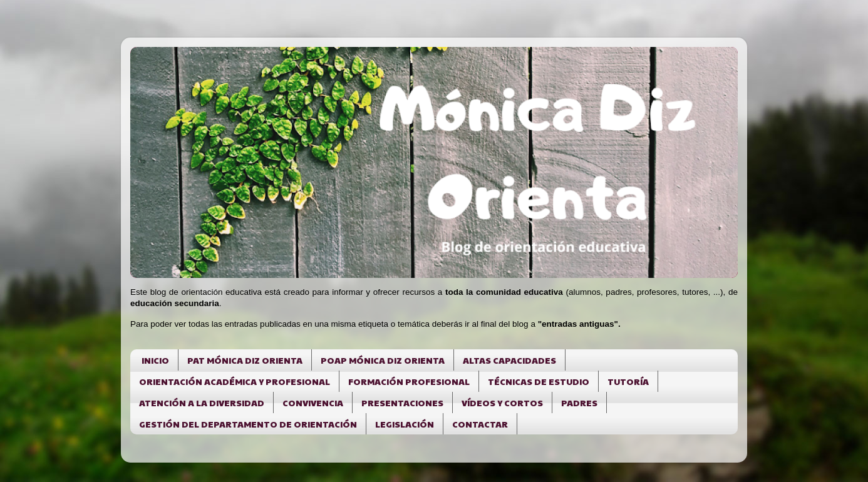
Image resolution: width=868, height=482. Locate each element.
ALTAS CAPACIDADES (509, 360)
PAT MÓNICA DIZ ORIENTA (245, 360)
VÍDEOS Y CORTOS (502, 403)
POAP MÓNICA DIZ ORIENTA (383, 360)
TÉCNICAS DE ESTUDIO (539, 381)
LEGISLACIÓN (405, 424)
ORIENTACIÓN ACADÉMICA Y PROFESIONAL (235, 381)
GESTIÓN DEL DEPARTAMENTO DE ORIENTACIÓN (248, 424)
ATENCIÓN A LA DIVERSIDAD (202, 403)
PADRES (579, 403)
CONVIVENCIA (313, 403)
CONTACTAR (480, 424)
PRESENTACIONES (402, 403)
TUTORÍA (628, 381)
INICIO (155, 360)
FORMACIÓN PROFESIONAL (409, 381)
